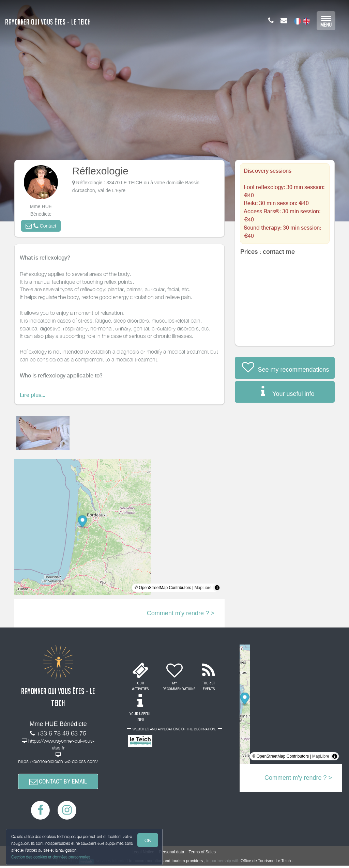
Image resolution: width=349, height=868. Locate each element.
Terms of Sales (202, 854)
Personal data (171, 854)
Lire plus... (33, 395)
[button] (41, 226)
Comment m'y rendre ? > (181, 613)
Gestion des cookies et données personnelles (52, 857)
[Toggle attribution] (217, 588)
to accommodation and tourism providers (166, 863)
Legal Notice (143, 854)
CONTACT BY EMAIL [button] (58, 783)
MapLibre (203, 588)
